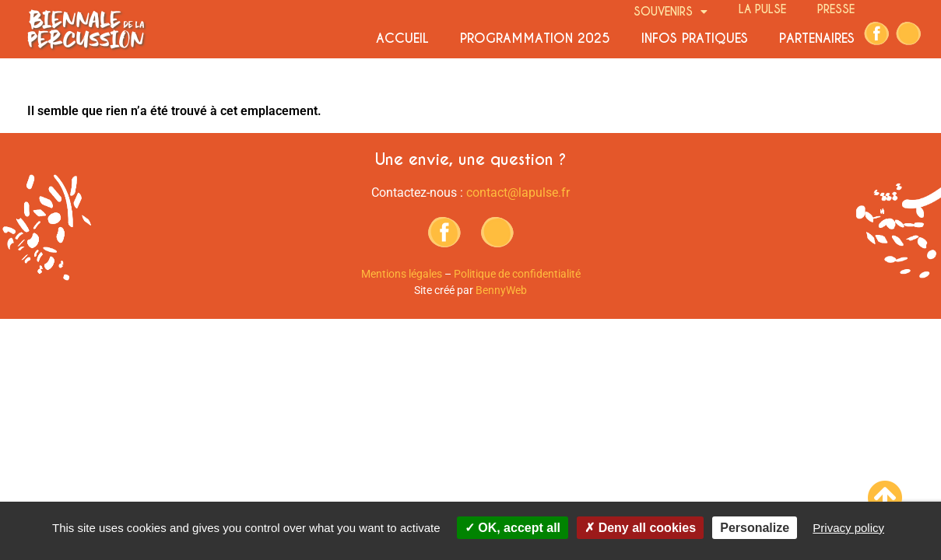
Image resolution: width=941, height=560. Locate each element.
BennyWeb (501, 290)
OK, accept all (513, 528)
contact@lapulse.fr (518, 192)
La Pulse (762, 9)
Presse (836, 9)
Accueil (402, 38)
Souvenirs (671, 11)
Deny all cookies (640, 528)
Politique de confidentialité (517, 274)
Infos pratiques (695, 38)
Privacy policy (848, 528)
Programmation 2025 (535, 38)
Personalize (755, 528)
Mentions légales (402, 274)
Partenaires (817, 38)
